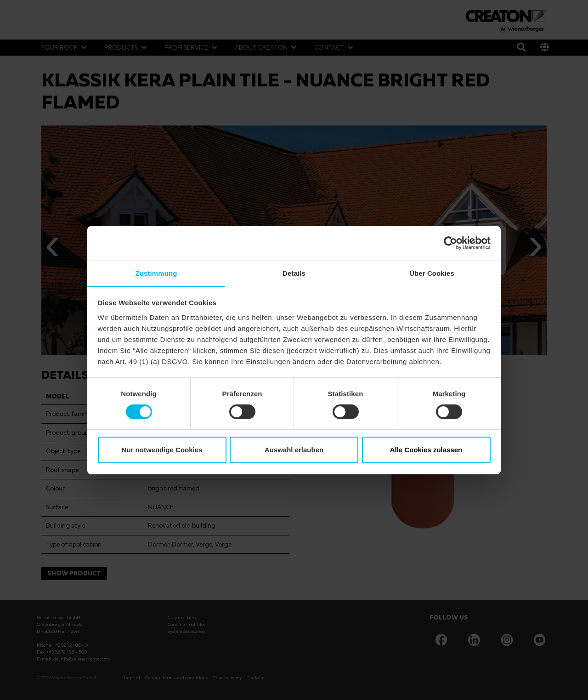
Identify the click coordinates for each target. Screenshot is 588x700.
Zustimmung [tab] (156, 273)
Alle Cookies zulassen (426, 450)
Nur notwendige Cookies (162, 450)
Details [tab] (294, 273)
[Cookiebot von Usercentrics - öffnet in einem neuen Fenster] (450, 243)
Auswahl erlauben (294, 450)
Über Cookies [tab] (432, 273)
